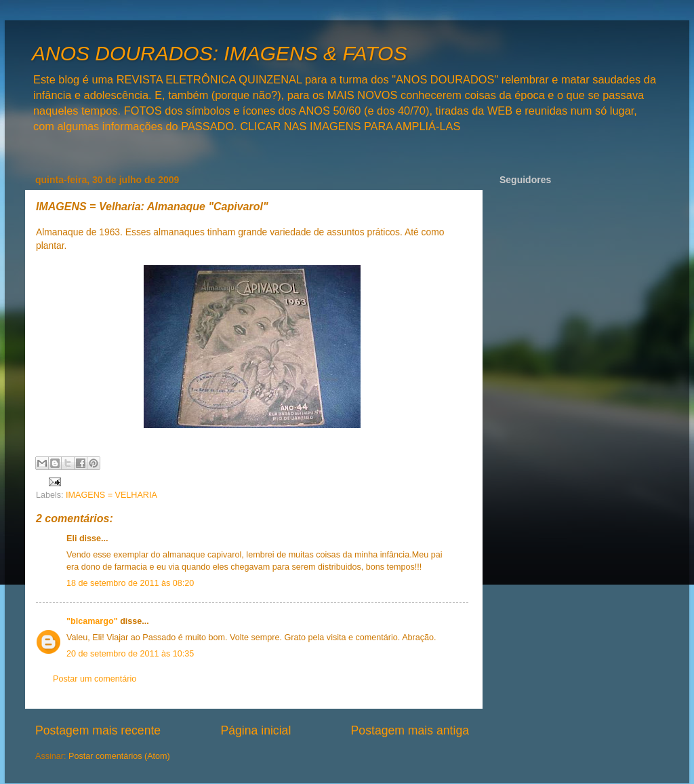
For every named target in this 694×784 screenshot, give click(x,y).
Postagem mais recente (98, 730)
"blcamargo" (92, 621)
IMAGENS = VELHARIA (111, 495)
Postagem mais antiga (410, 730)
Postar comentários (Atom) (119, 756)
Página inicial (256, 730)
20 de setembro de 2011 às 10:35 (130, 654)
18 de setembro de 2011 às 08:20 (130, 583)
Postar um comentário (95, 679)
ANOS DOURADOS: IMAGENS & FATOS (219, 53)
